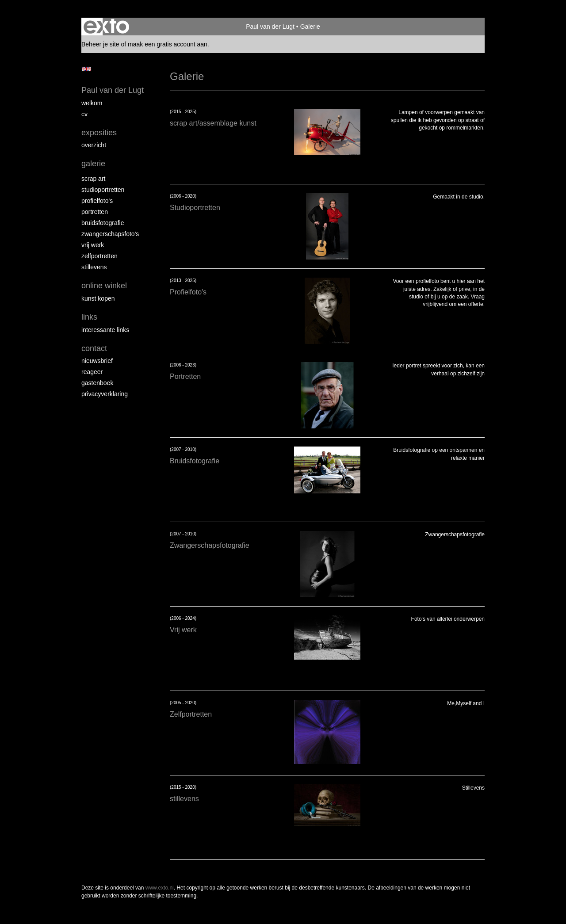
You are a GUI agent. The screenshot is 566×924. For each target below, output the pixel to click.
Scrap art (93, 179)
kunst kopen (98, 298)
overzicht (94, 145)
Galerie (93, 164)
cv (84, 114)
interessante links (105, 330)
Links (89, 317)
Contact (94, 348)
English (86, 69)
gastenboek (97, 383)
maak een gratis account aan (168, 44)
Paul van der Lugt (270, 27)
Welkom (92, 103)
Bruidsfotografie (103, 223)
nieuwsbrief (97, 361)
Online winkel (104, 286)
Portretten (95, 212)
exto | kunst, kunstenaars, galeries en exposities (106, 27)
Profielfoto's (97, 201)
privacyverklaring (105, 394)
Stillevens (94, 267)
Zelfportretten (99, 256)
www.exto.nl (160, 888)
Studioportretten (103, 190)
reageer (92, 372)
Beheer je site (100, 44)
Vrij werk (93, 245)
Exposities (99, 133)
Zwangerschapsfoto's (110, 234)
